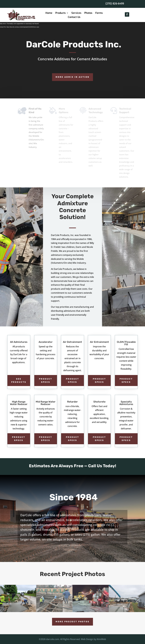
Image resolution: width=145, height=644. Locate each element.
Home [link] (49, 13)
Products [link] (60, 13)
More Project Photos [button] (72, 622)
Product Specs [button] (46, 381)
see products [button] (19, 381)
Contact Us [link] (74, 17)
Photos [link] (88, 13)
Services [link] (76, 13)
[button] (127, 14)
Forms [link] (99, 13)
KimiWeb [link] (101, 639)
